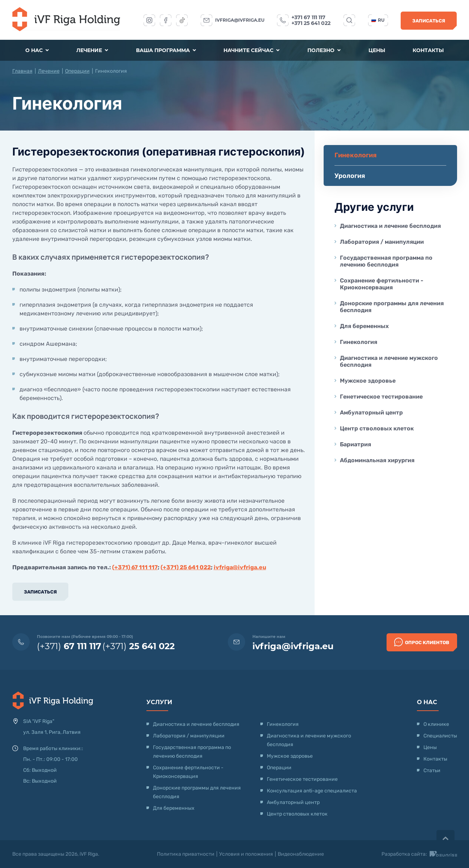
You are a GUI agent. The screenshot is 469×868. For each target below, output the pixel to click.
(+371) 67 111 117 (135, 567)
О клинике (436, 724)
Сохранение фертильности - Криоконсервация (382, 284)
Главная (22, 71)
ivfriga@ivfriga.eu (240, 20)
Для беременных (364, 326)
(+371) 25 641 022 (186, 567)
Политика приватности (186, 854)
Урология (350, 176)
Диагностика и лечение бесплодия (390, 226)
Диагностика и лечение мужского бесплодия (389, 361)
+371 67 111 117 (308, 17)
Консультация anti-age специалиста (312, 791)
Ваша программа (166, 50)
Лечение (92, 50)
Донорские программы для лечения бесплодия (392, 307)
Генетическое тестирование (381, 397)
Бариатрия (355, 444)
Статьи (432, 771)
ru (378, 20)
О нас (37, 50)
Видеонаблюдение (301, 854)
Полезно (324, 50)
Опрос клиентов (422, 642)
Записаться (429, 21)
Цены (377, 50)
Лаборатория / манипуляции (382, 242)
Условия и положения (246, 854)
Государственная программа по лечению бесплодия (386, 261)
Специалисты (440, 736)
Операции (77, 71)
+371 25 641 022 (311, 23)
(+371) (69, 646)
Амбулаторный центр (371, 412)
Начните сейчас (251, 50)
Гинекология (359, 342)
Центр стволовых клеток (377, 428)
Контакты (428, 50)
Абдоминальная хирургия (377, 460)
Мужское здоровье (368, 381)
